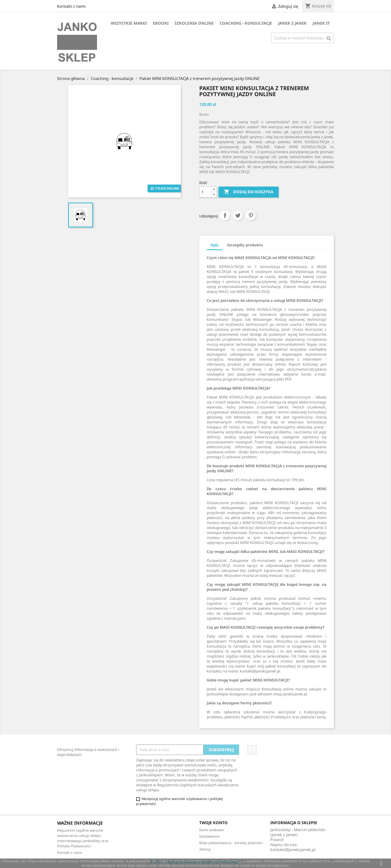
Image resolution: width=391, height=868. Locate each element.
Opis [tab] (215, 245)
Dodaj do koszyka (248, 192)
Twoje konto (213, 823)
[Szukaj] (303, 38)
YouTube (252, 750)
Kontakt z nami (71, 6)
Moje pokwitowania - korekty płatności (231, 843)
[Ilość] (205, 192)
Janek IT (321, 23)
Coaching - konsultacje (246, 23)
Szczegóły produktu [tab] (245, 245)
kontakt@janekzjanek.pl (293, 850)
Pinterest (251, 215)
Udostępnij (225, 215)
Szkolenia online (194, 23)
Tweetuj (238, 215)
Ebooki (161, 23)
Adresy (205, 849)
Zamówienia (209, 836)
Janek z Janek (292, 23)
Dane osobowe (211, 830)
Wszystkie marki (129, 23)
